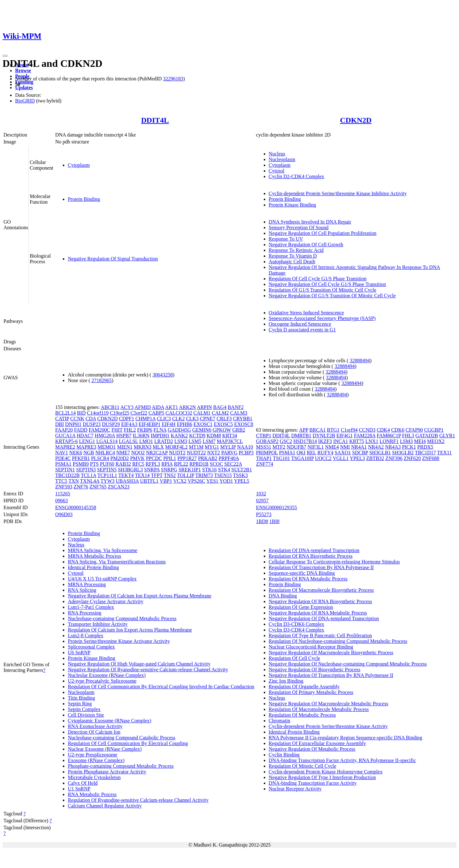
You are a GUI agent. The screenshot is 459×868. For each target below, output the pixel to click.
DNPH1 (74, 424)
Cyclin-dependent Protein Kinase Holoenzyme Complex (326, 772)
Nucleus (277, 154)
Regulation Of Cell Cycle (294, 658)
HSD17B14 (305, 441)
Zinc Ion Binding (286, 681)
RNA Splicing (82, 590)
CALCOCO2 (179, 413)
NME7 (123, 453)
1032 (261, 494)
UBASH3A (127, 481)
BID (81, 413)
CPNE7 (208, 419)
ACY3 (127, 407)
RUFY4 (325, 453)
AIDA (158, 407)
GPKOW (222, 430)
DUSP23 (92, 424)
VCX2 (180, 481)
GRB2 (239, 430)
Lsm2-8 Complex (85, 635)
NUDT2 (177, 453)
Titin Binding (81, 698)
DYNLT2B (324, 436)
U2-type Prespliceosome (93, 755)
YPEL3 (357, 458)
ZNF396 (394, 458)
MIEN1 (125, 447)
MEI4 (420, 441)
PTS (94, 464)
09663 (62, 501)
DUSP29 (111, 424)
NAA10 (245, 447)
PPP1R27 (187, 458)
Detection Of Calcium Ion (94, 732)
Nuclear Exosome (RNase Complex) (105, 749)
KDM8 (214, 436)
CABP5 (156, 413)
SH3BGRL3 (130, 470)
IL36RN (141, 436)
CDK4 (383, 430)
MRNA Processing (87, 584)
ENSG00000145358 (76, 507)
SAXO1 (343, 453)
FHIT (117, 430)
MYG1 (212, 447)
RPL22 (181, 464)
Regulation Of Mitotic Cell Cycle (303, 766)
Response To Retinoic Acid (296, 250)
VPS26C (197, 481)
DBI (60, 424)
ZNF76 (81, 487)
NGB (89, 453)
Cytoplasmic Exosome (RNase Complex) (109, 721)
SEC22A (233, 464)
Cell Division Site (86, 715)
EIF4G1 (344, 436)
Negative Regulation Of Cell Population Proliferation (323, 233)
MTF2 (279, 447)
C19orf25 (119, 413)
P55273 (264, 514)
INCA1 (341, 441)
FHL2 (130, 430)
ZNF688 (431, 458)
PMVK (137, 458)
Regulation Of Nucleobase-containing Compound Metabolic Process (338, 641)
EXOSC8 (244, 424)
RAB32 (123, 464)
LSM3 (181, 441)
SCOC (216, 464)
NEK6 (76, 453)
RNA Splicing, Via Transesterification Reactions (117, 562)
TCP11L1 (107, 475)
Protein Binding (84, 199)
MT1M (196, 447)
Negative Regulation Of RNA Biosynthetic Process (321, 601)
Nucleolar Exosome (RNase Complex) (107, 675)
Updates (24, 87)
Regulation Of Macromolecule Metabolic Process (319, 709)
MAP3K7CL (230, 441)
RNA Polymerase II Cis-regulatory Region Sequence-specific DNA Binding (346, 738)
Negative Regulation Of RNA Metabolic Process (318, 613)
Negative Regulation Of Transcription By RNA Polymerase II (331, 675)
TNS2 (170, 475)
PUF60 (107, 464)
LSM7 (209, 441)
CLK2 (179, 419)
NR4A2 (376, 447)
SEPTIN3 (86, 470)
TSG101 (281, 458)
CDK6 (398, 430)
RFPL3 (153, 464)
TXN (74, 481)
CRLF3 (224, 419)
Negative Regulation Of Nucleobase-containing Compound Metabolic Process (348, 664)
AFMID (143, 407)
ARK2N (187, 407)
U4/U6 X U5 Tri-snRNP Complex (102, 579)
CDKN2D (356, 120)
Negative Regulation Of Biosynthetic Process (315, 670)
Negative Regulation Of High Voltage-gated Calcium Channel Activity (139, 664)
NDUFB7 (297, 447)
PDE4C (63, 458)
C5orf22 (139, 413)
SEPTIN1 (65, 470)
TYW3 (108, 481)
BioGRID (25, 101)
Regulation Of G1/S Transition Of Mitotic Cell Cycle (323, 290)
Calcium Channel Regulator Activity (105, 806)
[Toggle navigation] (5, 56)
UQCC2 (323, 458)
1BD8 (262, 521)
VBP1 (166, 481)
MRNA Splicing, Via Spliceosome (103, 550)
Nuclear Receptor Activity (295, 789)
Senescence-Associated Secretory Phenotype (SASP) (322, 318)
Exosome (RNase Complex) (96, 760)
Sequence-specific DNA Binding (302, 573)
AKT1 (171, 407)
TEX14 (142, 475)
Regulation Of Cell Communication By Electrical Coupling (128, 743)
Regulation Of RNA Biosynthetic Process (311, 556)
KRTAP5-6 (67, 441)
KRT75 (357, 441)
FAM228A (365, 436)
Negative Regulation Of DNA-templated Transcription (324, 618)
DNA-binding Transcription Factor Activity (313, 783)
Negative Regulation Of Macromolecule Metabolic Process (329, 704)
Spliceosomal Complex (91, 647)
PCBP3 (246, 453)
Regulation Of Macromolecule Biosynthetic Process (321, 590)
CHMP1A (145, 419)
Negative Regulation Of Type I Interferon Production (322, 777)
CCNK (77, 419)
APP (304, 430)
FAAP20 (64, 430)
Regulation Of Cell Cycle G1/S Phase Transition (318, 279)
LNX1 (372, 441)
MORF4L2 (177, 447)
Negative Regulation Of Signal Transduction (113, 259)
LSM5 (195, 441)
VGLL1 (341, 458)
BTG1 (333, 430)
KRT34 (229, 436)
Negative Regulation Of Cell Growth (306, 245)
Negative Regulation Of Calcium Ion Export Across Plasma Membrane (140, 596)
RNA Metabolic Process (92, 794)
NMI (345, 447)
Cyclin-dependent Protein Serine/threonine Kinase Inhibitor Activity (338, 193)
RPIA (167, 464)
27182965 (102, 380)
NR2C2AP (157, 453)
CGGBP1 (434, 430)
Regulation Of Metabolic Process (302, 715)
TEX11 (444, 453)
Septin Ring (80, 704)
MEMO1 (107, 447)
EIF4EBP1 (150, 424)
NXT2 (213, 453)
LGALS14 (107, 441)
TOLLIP (185, 475)
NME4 (332, 447)
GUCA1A (65, 436)
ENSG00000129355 (277, 507)
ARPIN (204, 407)
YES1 (212, 481)
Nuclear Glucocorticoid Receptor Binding (311, 647)
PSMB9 (81, 464)
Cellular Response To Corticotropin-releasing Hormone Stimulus (334, 562)
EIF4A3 (129, 424)
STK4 (224, 470)
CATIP (62, 419)
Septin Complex (84, 709)
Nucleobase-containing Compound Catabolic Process (122, 738)
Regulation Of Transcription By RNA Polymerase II (321, 567)
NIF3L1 (316, 447)
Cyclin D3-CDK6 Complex (297, 624)
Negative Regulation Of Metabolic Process (312, 749)
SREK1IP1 (190, 470)
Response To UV (286, 239)
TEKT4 (126, 475)
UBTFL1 (149, 481)
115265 (63, 494)
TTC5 (61, 481)
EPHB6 (184, 424)
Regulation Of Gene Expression (301, 607)
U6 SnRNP (79, 652)
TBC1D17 (425, 453)
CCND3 (367, 430)
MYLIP (228, 447)
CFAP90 (414, 430)
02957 (262, 501)
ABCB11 (110, 407)
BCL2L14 (65, 413)
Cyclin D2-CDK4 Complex (297, 176)
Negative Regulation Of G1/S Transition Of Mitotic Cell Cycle (332, 296)
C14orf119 (98, 413)
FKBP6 (145, 430)
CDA (91, 419)
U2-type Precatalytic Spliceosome (102, 681)
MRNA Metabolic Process (94, 556)
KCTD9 (197, 436)
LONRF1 (389, 441)
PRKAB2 (208, 458)
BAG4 (220, 407)
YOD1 (226, 481)
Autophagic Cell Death (292, 262)
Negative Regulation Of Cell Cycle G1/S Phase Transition (327, 284)
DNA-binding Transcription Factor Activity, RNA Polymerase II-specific (342, 760)
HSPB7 (124, 436)
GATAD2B (427, 436)
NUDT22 (196, 453)
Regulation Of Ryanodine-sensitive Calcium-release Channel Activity (138, 800)
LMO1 (146, 441)
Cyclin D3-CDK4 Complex (297, 630)
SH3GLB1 (380, 453)
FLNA (160, 430)
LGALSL (129, 441)
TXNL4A (90, 481)
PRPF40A (229, 458)
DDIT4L (155, 120)
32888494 (360, 361)
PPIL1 (170, 458)
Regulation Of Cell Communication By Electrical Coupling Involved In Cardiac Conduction (161, 687)
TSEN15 (223, 475)
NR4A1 (359, 447)
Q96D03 (64, 514)
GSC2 (286, 441)
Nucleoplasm (282, 159)
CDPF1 (127, 419)
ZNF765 (98, 487)
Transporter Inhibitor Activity (98, 624)
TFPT (157, 475)
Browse (23, 70)
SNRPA (152, 470)
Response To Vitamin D (293, 256)
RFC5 (138, 464)
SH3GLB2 (403, 453)
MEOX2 (436, 441)
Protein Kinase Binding (292, 205)
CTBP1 (264, 436)
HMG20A (105, 436)
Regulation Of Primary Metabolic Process (311, 692)
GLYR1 (447, 436)
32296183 (173, 79)
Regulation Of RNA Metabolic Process (308, 579)
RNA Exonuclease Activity (95, 726)
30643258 (162, 375)
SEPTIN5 (107, 470)
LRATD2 (164, 441)
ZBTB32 (375, 458)
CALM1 (202, 413)
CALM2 (220, 413)
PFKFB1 (81, 458)
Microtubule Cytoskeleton (94, 777)
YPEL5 (242, 481)
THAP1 (264, 458)
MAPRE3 (86, 447)
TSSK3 (240, 475)
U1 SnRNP (79, 789)
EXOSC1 (203, 424)
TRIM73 (204, 475)
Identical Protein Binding (93, 567)
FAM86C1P (389, 436)
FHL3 (408, 436)
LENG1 (87, 441)
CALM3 (239, 413)
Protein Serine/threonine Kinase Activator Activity (119, 641)
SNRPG (169, 470)
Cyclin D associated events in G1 (302, 330)
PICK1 (409, 447)
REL (311, 453)
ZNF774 (265, 464)
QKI (301, 453)
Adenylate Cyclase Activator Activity (106, 601)
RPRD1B (199, 464)
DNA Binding (283, 596)
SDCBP (360, 453)
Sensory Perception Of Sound (299, 227)
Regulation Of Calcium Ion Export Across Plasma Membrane (130, 630)
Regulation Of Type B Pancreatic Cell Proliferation (320, 635)
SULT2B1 (241, 470)
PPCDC (154, 458)
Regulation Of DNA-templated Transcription (314, 550)
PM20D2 (120, 458)
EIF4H (169, 424)
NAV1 (62, 453)
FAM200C (99, 430)
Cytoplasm (79, 165)
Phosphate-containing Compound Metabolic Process (121, 766)
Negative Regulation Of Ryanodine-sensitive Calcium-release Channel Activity (148, 670)
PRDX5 (425, 447)
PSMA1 (63, 464)
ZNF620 (412, 458)
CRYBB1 (243, 419)
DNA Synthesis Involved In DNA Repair (310, 222)
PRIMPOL (267, 453)
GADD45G (179, 430)
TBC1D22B (67, 475)
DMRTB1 (301, 436)
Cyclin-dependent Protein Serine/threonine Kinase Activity (328, 726)
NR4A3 (393, 447)
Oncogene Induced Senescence (300, 324)
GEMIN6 (202, 430)
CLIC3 (164, 419)
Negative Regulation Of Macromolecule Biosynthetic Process (331, 652)
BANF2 (236, 407)
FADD (81, 430)
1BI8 (274, 521)
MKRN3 (143, 447)
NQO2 (138, 453)
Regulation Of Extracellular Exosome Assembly (317, 743)
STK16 (209, 470)
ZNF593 (64, 487)
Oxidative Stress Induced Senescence (306, 313)
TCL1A (88, 475)
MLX (158, 447)
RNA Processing (85, 613)
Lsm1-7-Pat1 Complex (91, 607)
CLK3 (192, 419)
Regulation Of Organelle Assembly (304, 687)
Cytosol (277, 171)
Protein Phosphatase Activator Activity (107, 772)
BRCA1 (318, 430)
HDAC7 (85, 436)
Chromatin (280, 721)
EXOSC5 (223, 424)
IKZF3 (325, 441)
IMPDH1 (160, 436)
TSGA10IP (302, 458)
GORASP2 (267, 441)
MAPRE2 (65, 447)
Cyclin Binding (284, 755)
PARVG (229, 453)
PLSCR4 (100, 458)
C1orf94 (349, 430)
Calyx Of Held (83, 783)
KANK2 (179, 436)
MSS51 (264, 447)
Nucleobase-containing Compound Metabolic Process (122, 618)
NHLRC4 (105, 453)
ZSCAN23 (119, 487)
